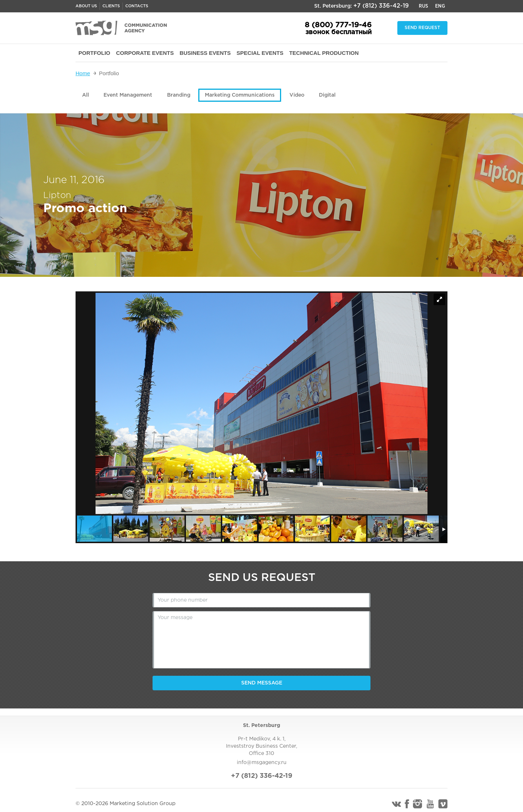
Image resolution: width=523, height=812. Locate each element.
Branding (179, 95)
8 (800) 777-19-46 (338, 25)
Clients (111, 6)
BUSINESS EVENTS (205, 53)
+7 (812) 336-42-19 (381, 6)
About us (86, 6)
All (86, 95)
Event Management (128, 95)
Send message (262, 683)
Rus (423, 6)
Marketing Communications (240, 95)
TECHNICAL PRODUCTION (324, 53)
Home (83, 73)
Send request (422, 28)
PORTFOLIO (94, 53)
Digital (327, 95)
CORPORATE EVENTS (145, 53)
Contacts (137, 6)
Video (297, 95)
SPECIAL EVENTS (260, 53)
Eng (440, 6)
